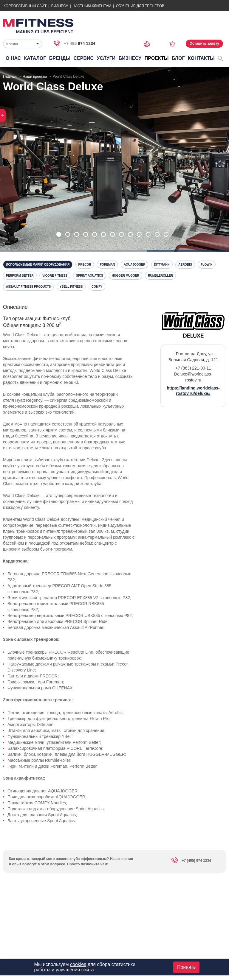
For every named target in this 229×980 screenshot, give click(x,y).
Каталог (35, 58)
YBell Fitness (71, 287)
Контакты (201, 58)
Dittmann (162, 265)
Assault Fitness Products (28, 287)
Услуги (106, 58)
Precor (85, 265)
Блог (178, 58)
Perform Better (20, 276)
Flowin (206, 265)
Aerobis (185, 265)
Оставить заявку (204, 43)
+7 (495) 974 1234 (191, 861)
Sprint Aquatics (90, 276)
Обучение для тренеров (140, 6)
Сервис (84, 58)
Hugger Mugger (126, 276)
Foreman (107, 265)
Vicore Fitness (55, 276)
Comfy (97, 287)
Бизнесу (60, 6)
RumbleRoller (160, 276)
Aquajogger (134, 265)
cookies (78, 964)
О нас (13, 58)
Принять (187, 967)
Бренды (60, 58)
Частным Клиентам (92, 6)
